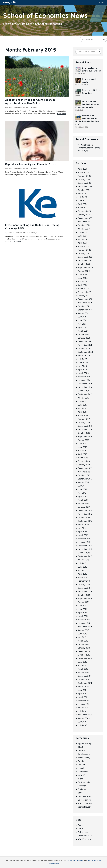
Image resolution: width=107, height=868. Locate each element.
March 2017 (83, 500)
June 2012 (83, 662)
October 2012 (84, 655)
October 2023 (84, 225)
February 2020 (84, 377)
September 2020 (85, 352)
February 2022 (84, 292)
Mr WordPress (84, 145)
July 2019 (82, 402)
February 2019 (84, 419)
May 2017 (82, 493)
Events (81, 761)
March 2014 (83, 616)
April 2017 (82, 497)
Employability (84, 758)
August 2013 (84, 630)
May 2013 (82, 637)
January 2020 (84, 380)
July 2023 (82, 232)
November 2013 (85, 627)
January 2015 (84, 585)
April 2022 (83, 285)
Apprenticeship (85, 744)
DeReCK (82, 751)
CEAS (80, 747)
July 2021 (82, 317)
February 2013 (84, 644)
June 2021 (83, 320)
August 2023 (84, 229)
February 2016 (84, 539)
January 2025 (84, 180)
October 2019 (84, 391)
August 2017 (83, 482)
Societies (82, 789)
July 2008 (82, 725)
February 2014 (84, 620)
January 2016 (84, 542)
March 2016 (83, 535)
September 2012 (85, 658)
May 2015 (82, 571)
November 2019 (85, 387)
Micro (80, 779)
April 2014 (82, 613)
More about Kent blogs (75, 861)
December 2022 (85, 257)
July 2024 (82, 197)
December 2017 (85, 468)
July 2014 (82, 606)
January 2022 (84, 296)
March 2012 (83, 669)
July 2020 (82, 359)
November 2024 (85, 187)
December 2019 (85, 384)
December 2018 (85, 426)
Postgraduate (84, 782)
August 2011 (83, 687)
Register (82, 825)
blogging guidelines (94, 861)
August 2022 (84, 271)
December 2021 (85, 299)
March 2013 (83, 641)
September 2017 (85, 479)
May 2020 (82, 366)
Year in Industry (85, 807)
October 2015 (84, 553)
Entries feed (83, 832)
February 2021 (84, 335)
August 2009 (84, 718)
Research (82, 786)
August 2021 (84, 313)
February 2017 (84, 504)
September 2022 (85, 268)
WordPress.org (84, 839)
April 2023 (83, 243)
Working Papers (85, 804)
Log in (81, 829)
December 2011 (85, 676)
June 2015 (83, 567)
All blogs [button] (101, 2)
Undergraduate (85, 800)
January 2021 (84, 338)
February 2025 (84, 176)
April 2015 (82, 574)
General (81, 765)
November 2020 (85, 345)
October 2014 (84, 595)
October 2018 (84, 433)
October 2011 (84, 680)
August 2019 (84, 398)
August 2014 (84, 602)
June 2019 (82, 405)
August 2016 (84, 525)
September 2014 (85, 599)
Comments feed (85, 836)
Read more (62, 114)
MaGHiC (81, 775)
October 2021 (84, 306)
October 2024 (84, 190)
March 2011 (83, 697)
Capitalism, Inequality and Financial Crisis (30, 164)
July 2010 (82, 711)
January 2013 (84, 648)
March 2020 (83, 373)
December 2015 (85, 546)
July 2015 (82, 563)
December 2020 (85, 342)
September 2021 (85, 310)
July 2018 (82, 444)
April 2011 (82, 694)
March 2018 (83, 458)
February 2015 (84, 581)
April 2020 (83, 370)
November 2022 (85, 261)
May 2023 (82, 239)
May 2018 (82, 451)
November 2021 (85, 303)
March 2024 (83, 208)
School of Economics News (45, 16)
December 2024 (85, 183)
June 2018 (83, 447)
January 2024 (84, 215)
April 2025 (83, 169)
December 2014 (85, 588)
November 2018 (85, 430)
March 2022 (83, 289)
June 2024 (83, 201)
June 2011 (82, 690)
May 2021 (82, 324)
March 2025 (83, 173)
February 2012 (84, 673)
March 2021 (83, 331)
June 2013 (82, 634)
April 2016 (82, 532)
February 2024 (84, 211)
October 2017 (84, 475)
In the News (83, 772)
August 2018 (84, 440)
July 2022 (82, 275)
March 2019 (83, 416)
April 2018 (82, 454)
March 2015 (83, 578)
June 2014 (83, 609)
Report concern (53, 864)
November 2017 (85, 472)
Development (84, 754)
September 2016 (85, 521)
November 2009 (85, 715)
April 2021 (82, 328)
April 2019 (82, 412)
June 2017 (82, 489)
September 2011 (85, 683)
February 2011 (84, 701)
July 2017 (82, 486)
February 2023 (84, 250)
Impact (81, 768)
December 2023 (85, 218)
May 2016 (82, 528)
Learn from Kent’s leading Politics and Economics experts (88, 104)
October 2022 (84, 264)
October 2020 (84, 349)
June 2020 (83, 363)
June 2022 (83, 278)
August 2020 (84, 356)
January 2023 (84, 254)
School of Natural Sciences (17, 108)
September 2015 (85, 556)
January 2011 (84, 704)
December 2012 (85, 651)
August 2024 (84, 194)
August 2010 (84, 708)
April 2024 (83, 204)
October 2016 (84, 518)
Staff (80, 793)
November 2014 (85, 592)
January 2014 (84, 623)
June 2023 (83, 236)
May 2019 (82, 409)
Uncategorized (84, 797)
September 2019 (85, 394)
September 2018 (85, 437)
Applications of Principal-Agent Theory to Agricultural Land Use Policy (30, 102)
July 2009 (82, 722)
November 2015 (85, 549)
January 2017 (84, 507)
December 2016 (85, 511)
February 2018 (84, 461)
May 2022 (82, 282)
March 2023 (83, 247)
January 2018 (84, 465)
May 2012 (82, 666)
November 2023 (85, 222)
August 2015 (84, 560)
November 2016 (85, 514)
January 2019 (84, 423)
